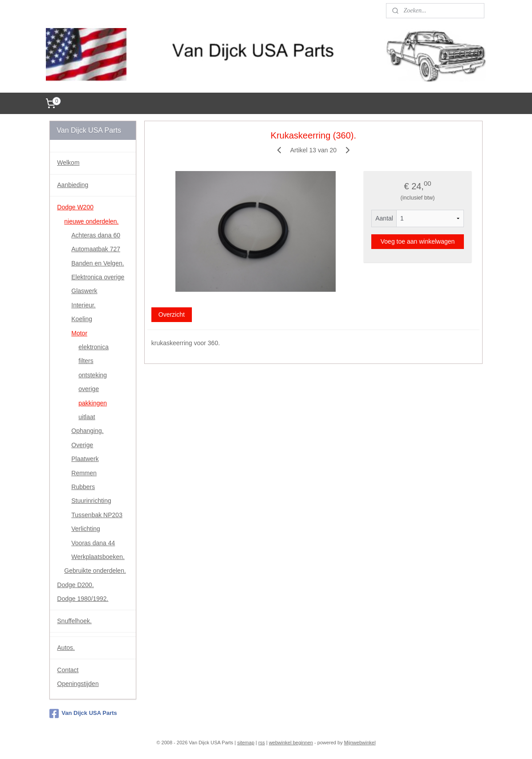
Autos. (66, 648)
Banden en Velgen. (97, 263)
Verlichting (86, 529)
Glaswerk (84, 291)
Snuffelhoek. (74, 621)
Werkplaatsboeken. (98, 557)
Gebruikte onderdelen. (95, 571)
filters (86, 361)
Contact (68, 670)
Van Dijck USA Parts (83, 714)
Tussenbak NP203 (97, 515)
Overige (82, 445)
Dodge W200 (75, 207)
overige (89, 389)
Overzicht (171, 314)
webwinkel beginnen (291, 743)
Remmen (84, 473)
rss (262, 743)
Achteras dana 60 (96, 235)
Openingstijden (78, 684)
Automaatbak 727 (96, 249)
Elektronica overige (98, 277)
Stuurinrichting (91, 501)
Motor (79, 333)
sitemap (246, 743)
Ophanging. (87, 431)
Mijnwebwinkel (360, 743)
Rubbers (83, 487)
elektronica (93, 347)
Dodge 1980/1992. (83, 599)
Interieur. (83, 305)
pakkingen (93, 403)
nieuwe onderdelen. (91, 221)
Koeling (82, 319)
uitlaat (87, 417)
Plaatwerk (85, 459)
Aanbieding (73, 185)
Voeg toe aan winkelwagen (417, 241)
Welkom (68, 163)
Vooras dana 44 (93, 543)
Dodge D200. (75, 585)
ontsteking (93, 375)
